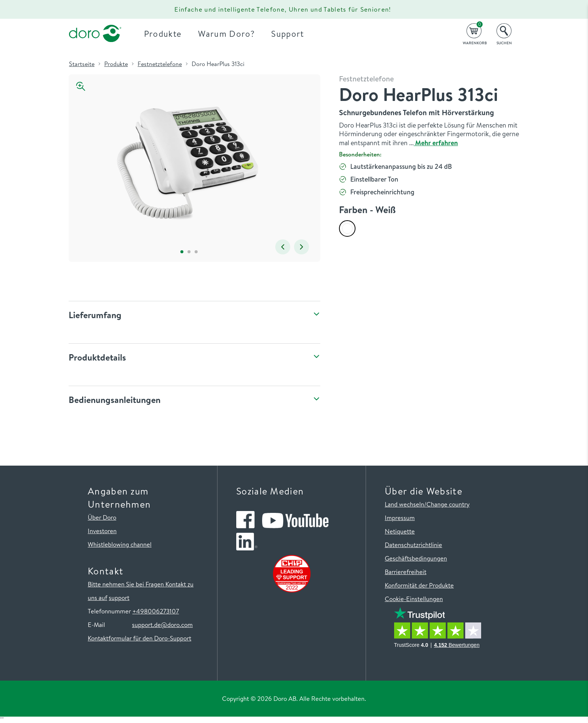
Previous (283, 247)
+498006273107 (156, 611)
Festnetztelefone (160, 64)
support (119, 597)
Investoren (102, 531)
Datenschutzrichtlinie (413, 545)
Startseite (82, 64)
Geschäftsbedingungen (416, 558)
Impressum (400, 518)
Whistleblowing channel (120, 544)
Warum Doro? (226, 34)
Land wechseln (404, 504)
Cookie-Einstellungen (414, 599)
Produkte (163, 34)
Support (287, 34)
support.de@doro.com (162, 625)
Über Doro (102, 517)
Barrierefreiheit (406, 572)
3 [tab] (196, 252)
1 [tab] (182, 252)
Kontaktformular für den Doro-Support (139, 638)
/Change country (447, 504)
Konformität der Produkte (419, 585)
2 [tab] (189, 252)
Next (301, 247)
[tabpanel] (189, 161)
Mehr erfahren (436, 143)
